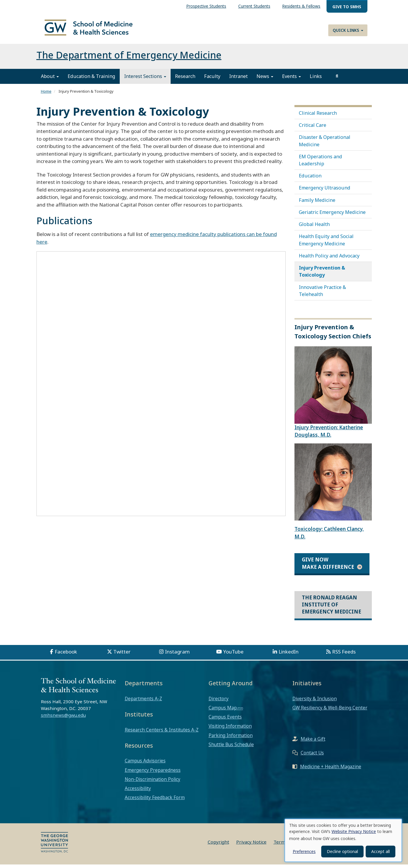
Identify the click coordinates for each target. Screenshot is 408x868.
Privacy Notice (251, 845)
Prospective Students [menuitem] (206, 6)
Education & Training (91, 80)
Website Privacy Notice (354, 831)
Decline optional (342, 851)
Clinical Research (318, 117)
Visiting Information (230, 729)
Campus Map (223, 711)
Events (292, 80)
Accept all (380, 851)
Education (310, 179)
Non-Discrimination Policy (153, 783)
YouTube (233, 655)
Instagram (177, 655)
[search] (337, 80)
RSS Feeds (344, 655)
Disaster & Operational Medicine (325, 144)
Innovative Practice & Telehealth (322, 294)
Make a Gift (313, 742)
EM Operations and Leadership (320, 164)
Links (316, 80)
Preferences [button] (304, 851)
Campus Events (225, 720)
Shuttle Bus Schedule (231, 748)
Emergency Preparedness (153, 774)
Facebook (66, 655)
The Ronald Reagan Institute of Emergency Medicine (332, 608)
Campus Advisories (145, 764)
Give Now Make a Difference (328, 567)
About (50, 80)
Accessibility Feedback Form (155, 801)
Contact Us (312, 756)
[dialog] (343, 840)
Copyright (218, 845)
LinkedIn (289, 655)
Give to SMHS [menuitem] (347, 7)
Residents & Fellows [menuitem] (301, 6)
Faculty (212, 80)
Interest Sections (145, 80)
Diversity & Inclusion (315, 702)
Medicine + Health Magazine (331, 770)
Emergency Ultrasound (325, 191)
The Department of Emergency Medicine (129, 58)
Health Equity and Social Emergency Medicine (326, 243)
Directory (219, 702)
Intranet (238, 80)
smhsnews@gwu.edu (63, 719)
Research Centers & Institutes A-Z (162, 733)
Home (46, 95)
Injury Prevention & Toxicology (322, 275)
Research (185, 80)
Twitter (122, 655)
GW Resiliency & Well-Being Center (330, 711)
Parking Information (231, 739)
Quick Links (348, 30)
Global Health (314, 228)
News (265, 80)
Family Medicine (317, 204)
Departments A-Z (143, 702)
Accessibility (138, 792)
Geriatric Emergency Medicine (332, 216)
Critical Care (313, 129)
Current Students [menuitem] (254, 6)
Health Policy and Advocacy (329, 259)
